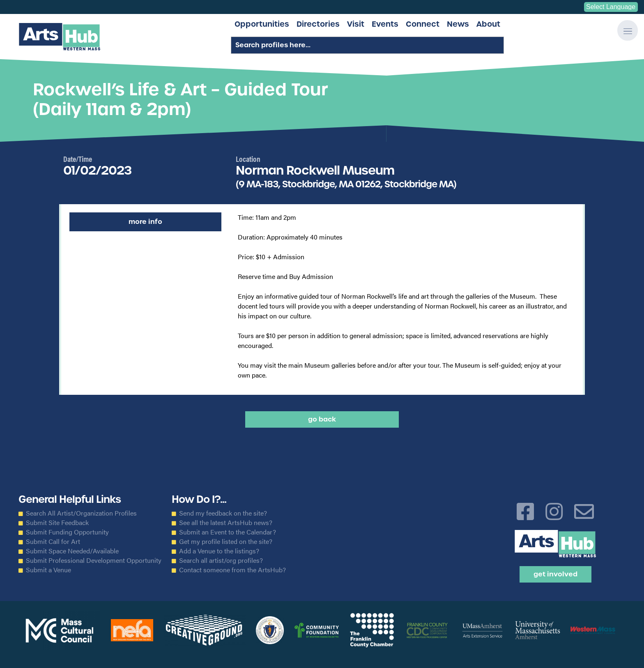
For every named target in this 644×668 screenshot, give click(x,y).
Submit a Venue (48, 570)
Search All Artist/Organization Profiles (81, 513)
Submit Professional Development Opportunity (94, 560)
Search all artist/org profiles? (221, 560)
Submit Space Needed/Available (72, 551)
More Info (145, 222)
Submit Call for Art (53, 541)
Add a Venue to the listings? (219, 551)
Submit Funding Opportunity (67, 532)
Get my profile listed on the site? (226, 541)
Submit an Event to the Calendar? (228, 532)
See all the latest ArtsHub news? (226, 523)
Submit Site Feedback (57, 523)
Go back (322, 419)
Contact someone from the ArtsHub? (232, 570)
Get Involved (555, 574)
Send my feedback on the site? (223, 513)
